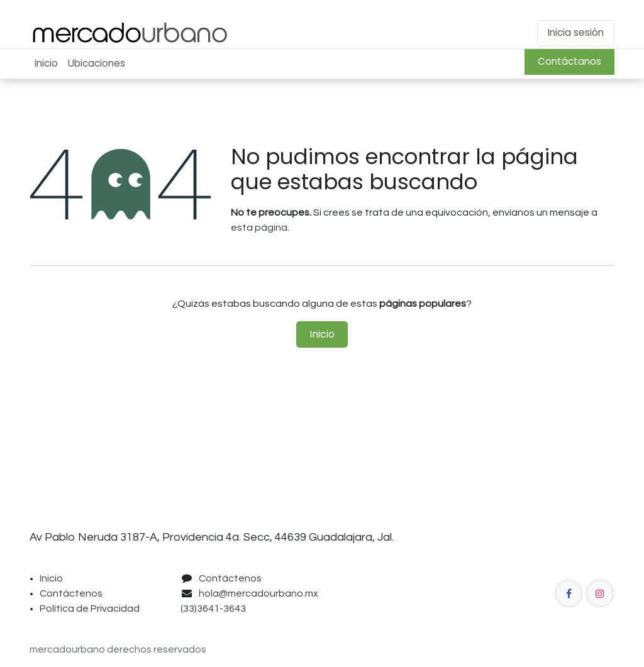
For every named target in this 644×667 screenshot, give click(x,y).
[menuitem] (46, 64)
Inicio (322, 334)
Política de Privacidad (90, 609)
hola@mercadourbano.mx (258, 593)
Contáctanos (569, 61)
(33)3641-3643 (215, 609)
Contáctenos (71, 593)
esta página (259, 228)
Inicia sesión (576, 32)
